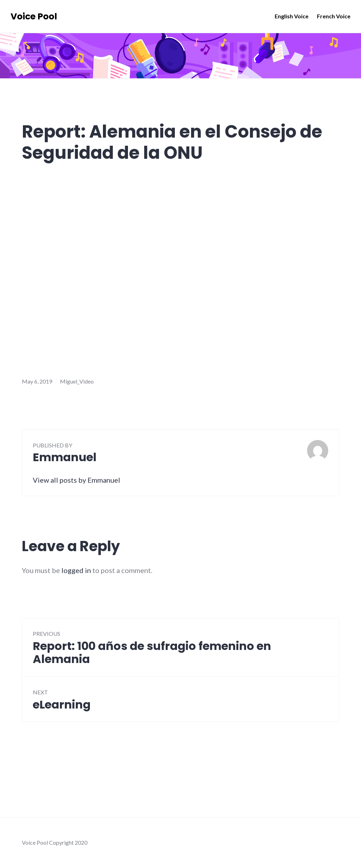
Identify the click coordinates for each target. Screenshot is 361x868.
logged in (76, 570)
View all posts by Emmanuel (77, 480)
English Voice (292, 16)
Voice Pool (34, 16)
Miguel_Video (77, 381)
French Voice (334, 16)
